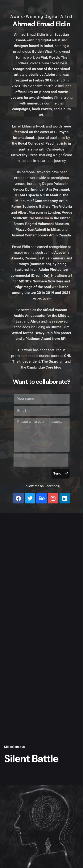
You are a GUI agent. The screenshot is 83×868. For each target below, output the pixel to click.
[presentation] (41, 460)
